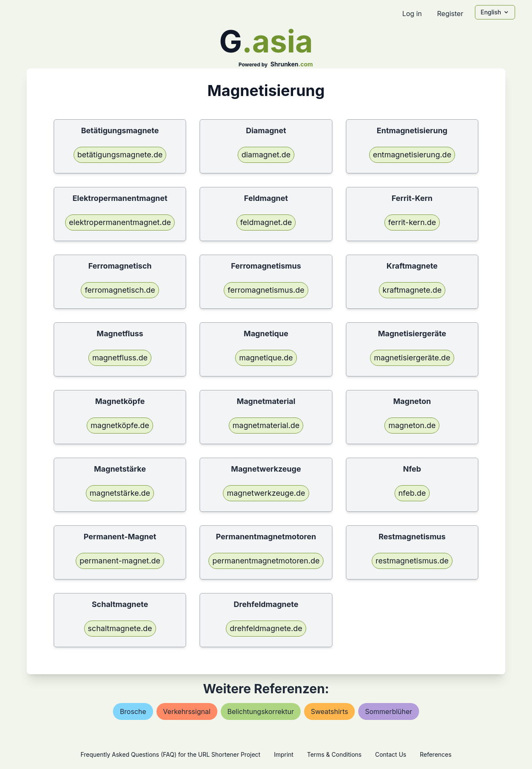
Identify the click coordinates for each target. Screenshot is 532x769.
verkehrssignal (187, 711)
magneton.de (412, 425)
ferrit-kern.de (412, 222)
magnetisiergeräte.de (412, 358)
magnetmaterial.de (266, 425)
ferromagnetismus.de (266, 290)
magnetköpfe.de (120, 425)
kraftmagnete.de (412, 290)
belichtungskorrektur (261, 711)
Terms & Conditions (334, 754)
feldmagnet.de (266, 222)
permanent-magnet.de (120, 561)
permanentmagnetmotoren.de (266, 561)
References (436, 754)
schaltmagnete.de (120, 628)
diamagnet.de (266, 155)
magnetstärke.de (120, 493)
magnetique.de (266, 358)
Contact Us (391, 754)
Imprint (284, 754)
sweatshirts (329, 711)
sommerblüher (388, 711)
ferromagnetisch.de (120, 290)
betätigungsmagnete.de (120, 155)
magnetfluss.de (120, 358)
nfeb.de (412, 493)
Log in (412, 14)
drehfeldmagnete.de (266, 628)
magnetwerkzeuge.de (266, 493)
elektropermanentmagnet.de (120, 222)
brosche (133, 711)
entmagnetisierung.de (412, 155)
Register (450, 14)
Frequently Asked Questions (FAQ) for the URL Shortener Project (170, 754)
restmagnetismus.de (412, 561)
